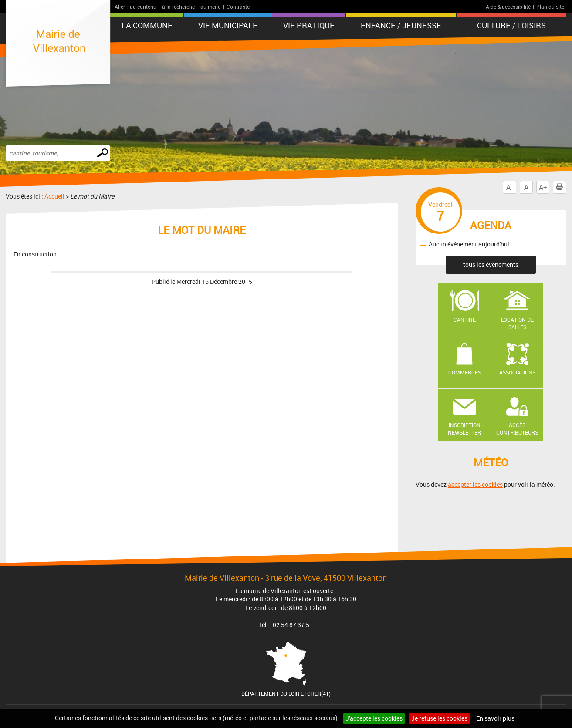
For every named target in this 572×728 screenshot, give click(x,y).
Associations (517, 372)
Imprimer (561, 187)
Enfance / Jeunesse (401, 25)
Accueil (54, 196)
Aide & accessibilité (508, 7)
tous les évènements (491, 265)
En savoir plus (495, 718)
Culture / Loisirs (511, 25)
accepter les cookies (475, 484)
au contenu (143, 7)
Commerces (465, 372)
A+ (543, 187)
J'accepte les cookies (374, 718)
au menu (211, 7)
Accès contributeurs (517, 429)
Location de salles (517, 323)
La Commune (147, 25)
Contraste (238, 7)
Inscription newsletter (464, 429)
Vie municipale (228, 25)
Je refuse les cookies (439, 718)
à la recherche (178, 7)
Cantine (465, 320)
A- (509, 187)
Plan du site (550, 7)
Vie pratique (309, 25)
